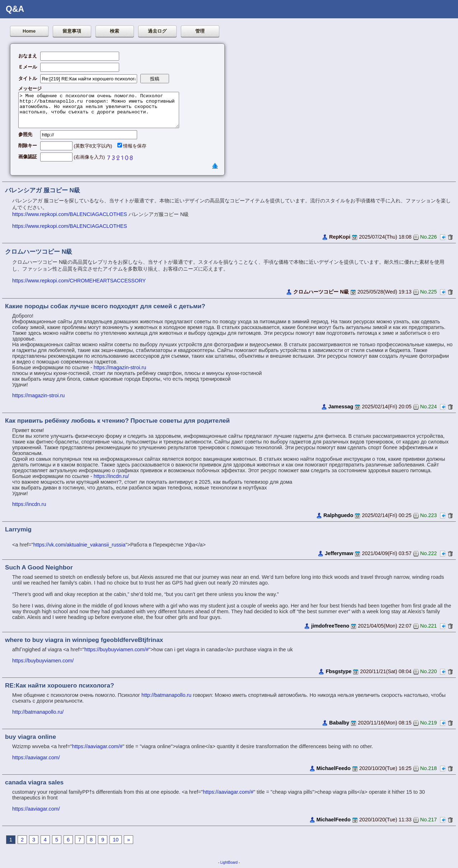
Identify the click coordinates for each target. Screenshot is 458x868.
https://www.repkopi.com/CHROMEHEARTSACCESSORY (79, 281)
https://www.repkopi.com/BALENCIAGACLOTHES (70, 214)
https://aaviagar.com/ (36, 757)
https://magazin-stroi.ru (120, 367)
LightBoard (229, 862)
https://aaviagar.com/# (97, 746)
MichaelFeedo (334, 768)
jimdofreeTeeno (330, 626)
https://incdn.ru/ (111, 476)
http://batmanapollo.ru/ (38, 712)
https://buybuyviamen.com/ (43, 661)
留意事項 (72, 31)
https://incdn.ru (29, 504)
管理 (200, 31)
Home (29, 31)
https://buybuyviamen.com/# (116, 649)
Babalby (339, 723)
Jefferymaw (339, 553)
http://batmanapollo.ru (166, 695)
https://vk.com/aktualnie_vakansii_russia (80, 545)
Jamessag (341, 407)
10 (116, 840)
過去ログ (157, 31)
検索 (114, 31)
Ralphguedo (338, 515)
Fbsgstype (338, 671)
